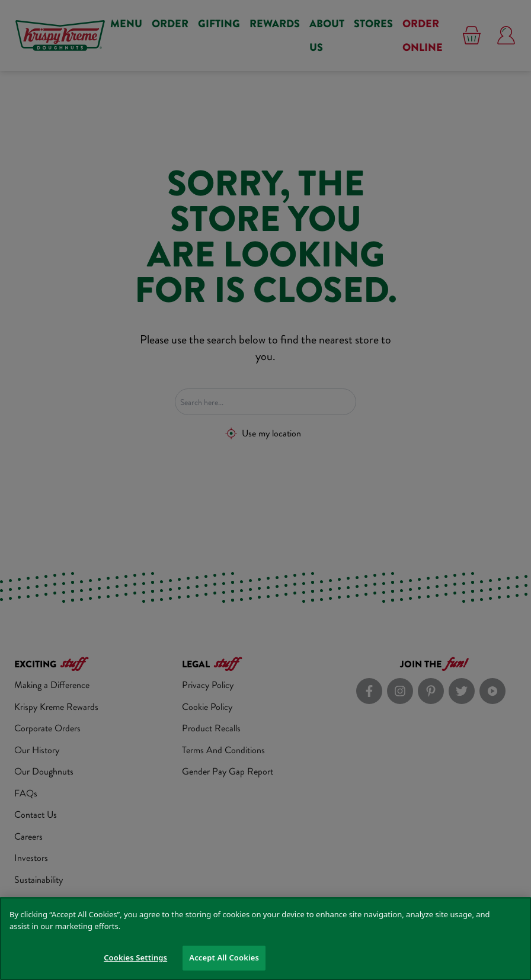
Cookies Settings (135, 957)
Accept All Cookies (224, 957)
